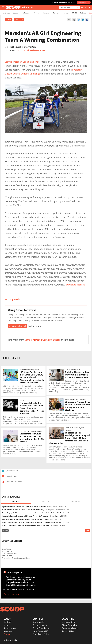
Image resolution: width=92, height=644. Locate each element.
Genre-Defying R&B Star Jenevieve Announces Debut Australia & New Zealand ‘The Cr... (33, 513)
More (87, 531)
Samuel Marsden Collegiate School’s (23, 62)
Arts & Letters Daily (10, 553)
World (75, 13)
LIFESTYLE (12, 358)
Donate (7, 634)
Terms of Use (68, 631)
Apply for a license (70, 628)
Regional (46, 13)
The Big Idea (7, 556)
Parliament (26, 13)
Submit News (10, 628)
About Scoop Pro (70, 625)
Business (56, 13)
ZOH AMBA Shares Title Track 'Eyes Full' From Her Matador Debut (25, 519)
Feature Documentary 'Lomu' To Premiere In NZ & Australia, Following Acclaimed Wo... (32, 522)
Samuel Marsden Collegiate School (31, 50)
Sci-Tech (66, 13)
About (6, 625)
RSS (5, 531)
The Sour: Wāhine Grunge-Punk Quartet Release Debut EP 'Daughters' (26, 525)
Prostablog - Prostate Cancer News (16, 558)
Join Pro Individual (18, 326)
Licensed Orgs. (69, 622)
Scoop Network (40, 625)
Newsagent (9, 631)
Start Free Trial (84, 2)
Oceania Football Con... (60, 507)
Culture (83, 13)
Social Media (38, 622)
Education (19, 20)
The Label (58, 519)
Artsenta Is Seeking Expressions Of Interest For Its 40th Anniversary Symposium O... (31, 516)
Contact (7, 622)
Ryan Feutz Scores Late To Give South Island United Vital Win (23, 507)
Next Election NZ (40, 631)
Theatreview (7, 551)
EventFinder (7, 549)
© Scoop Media (11, 640)
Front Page (6, 13)
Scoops (16, 13)
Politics (36, 13)
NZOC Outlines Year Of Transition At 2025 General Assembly (23, 510)
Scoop (8, 20)
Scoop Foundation (41, 628)
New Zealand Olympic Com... (61, 510)
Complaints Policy (41, 634)
